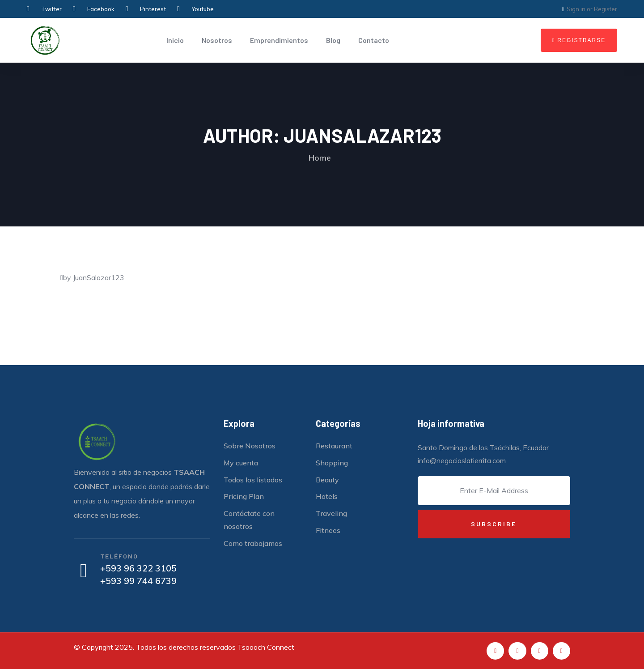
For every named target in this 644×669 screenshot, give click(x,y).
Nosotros (217, 40)
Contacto (374, 40)
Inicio (175, 40)
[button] (579, 40)
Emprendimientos (279, 40)
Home (320, 158)
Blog (333, 40)
